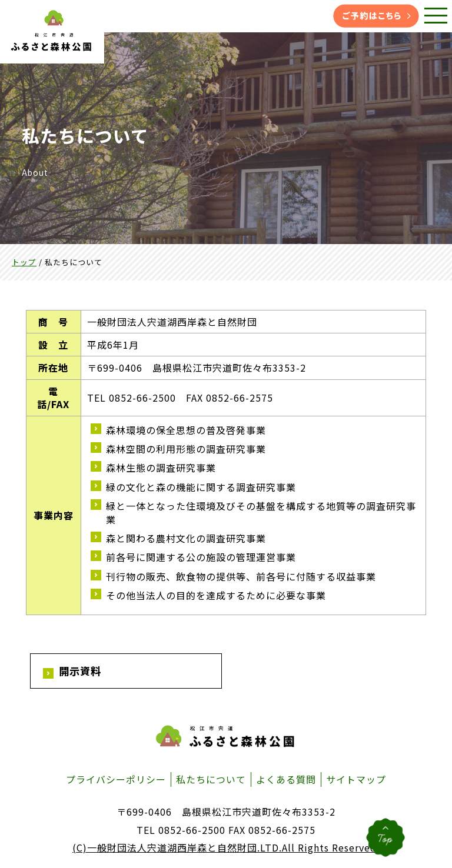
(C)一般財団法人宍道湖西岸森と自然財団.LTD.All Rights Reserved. (226, 849)
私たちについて (211, 780)
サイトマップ (356, 780)
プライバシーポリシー (116, 780)
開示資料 (81, 671)
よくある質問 (286, 780)
